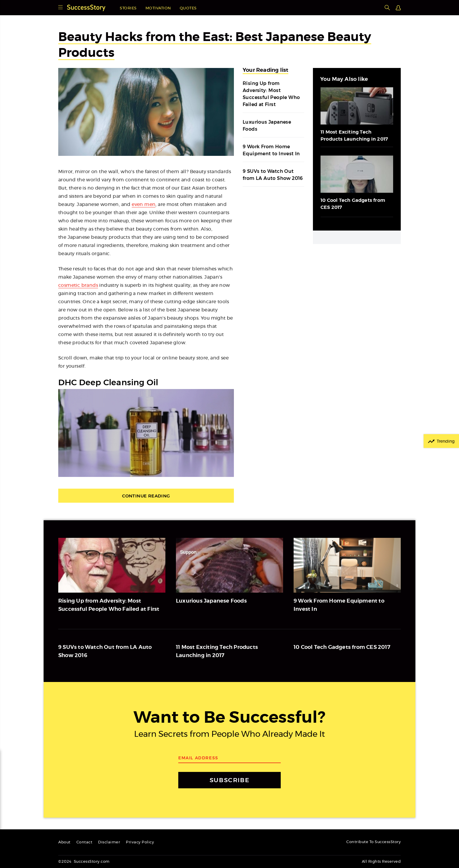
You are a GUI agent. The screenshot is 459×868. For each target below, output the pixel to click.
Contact (84, 842)
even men (144, 204)
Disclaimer (109, 842)
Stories (128, 8)
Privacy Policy (140, 842)
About (64, 842)
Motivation (158, 8)
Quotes (188, 8)
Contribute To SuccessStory (374, 842)
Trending (446, 441)
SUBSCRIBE (229, 780)
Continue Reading (146, 496)
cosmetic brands (78, 285)
